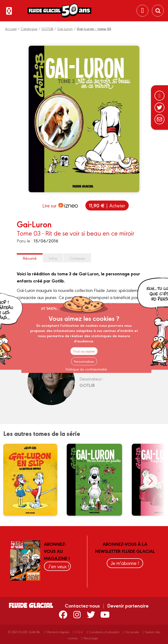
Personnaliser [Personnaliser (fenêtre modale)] (84, 361)
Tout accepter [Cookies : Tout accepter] (84, 351)
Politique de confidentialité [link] (86, 369)
